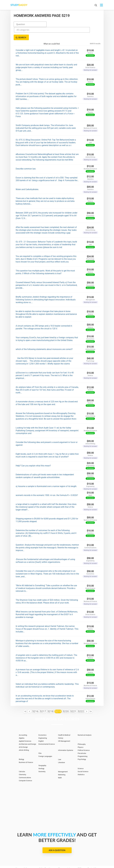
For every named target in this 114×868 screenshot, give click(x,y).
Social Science (83, 759)
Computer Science (25, 768)
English (41, 728)
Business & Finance (26, 749)
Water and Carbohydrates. (27, 176)
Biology (21, 746)
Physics (81, 734)
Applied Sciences (25, 728)
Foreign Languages (45, 743)
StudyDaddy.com (63, 862)
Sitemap (81, 858)
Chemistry (22, 762)
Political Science (84, 737)
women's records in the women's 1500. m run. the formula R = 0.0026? (47, 482)
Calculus (22, 759)
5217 (43, 698)
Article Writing (24, 737)
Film (40, 740)
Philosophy (82, 731)
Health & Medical (64, 722)
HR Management (64, 728)
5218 (50, 698)
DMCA (51, 858)
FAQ (80, 855)
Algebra (22, 725)
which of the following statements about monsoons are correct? (44, 336)
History (61, 725)
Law (60, 746)
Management (63, 759)
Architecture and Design (27, 731)
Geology (41, 756)
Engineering (43, 725)
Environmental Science (47, 731)
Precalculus (82, 740)
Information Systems (66, 737)
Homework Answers (24, 855)
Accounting (23, 722)
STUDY (24, 5)
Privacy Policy (36, 858)
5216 (35, 698)
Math (60, 765)
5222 (81, 698)
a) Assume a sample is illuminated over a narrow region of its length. (46, 473)
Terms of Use (65, 858)
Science (81, 756)
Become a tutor (65, 855)
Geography (42, 753)
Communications (25, 765)
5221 (73, 698)
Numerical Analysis (85, 722)
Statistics (81, 762)
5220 (66, 698)
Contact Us (92, 855)
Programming (82, 743)
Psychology (82, 746)
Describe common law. (26, 156)
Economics (42, 722)
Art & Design (23, 734)
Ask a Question (57, 837)
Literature (61, 749)
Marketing (62, 762)
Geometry (42, 759)
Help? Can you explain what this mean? (33, 453)
